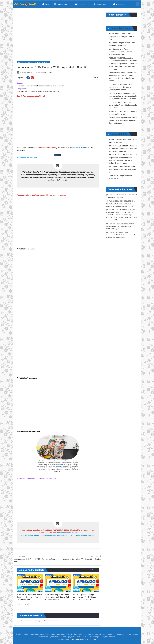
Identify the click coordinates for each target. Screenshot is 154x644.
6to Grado (29, 62)
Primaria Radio (61, 4)
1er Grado (77, 575)
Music (20, 62)
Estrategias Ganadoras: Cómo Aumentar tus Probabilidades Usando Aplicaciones (123, 105)
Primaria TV (81, 4)
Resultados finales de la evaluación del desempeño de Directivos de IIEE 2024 (122, 169)
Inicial (46, 4)
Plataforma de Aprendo (78, 147)
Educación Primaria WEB (42, 62)
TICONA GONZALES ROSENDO (119, 210)
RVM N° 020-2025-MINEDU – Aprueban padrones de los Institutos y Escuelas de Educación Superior (123, 149)
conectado (35, 621)
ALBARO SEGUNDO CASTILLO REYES (121, 201)
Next (26, 604)
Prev (20, 604)
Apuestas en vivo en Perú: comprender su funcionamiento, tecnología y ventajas (121, 52)
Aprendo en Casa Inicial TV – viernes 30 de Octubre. (82, 559)
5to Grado (21, 575)
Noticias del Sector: (120, 28)
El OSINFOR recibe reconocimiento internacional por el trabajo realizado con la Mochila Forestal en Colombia (123, 96)
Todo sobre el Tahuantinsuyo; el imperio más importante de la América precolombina (121, 87)
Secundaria (119, 4)
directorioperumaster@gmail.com (83, 639)
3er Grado (49, 575)
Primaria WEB (100, 4)
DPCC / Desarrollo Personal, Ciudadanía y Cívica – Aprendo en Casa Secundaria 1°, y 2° (120, 226)
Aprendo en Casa (57, 464)
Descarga (58, 155)
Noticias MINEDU (119, 134)
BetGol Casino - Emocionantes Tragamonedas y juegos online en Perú (121, 37)
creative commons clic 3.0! (67, 533)
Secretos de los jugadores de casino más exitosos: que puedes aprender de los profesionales (123, 120)
